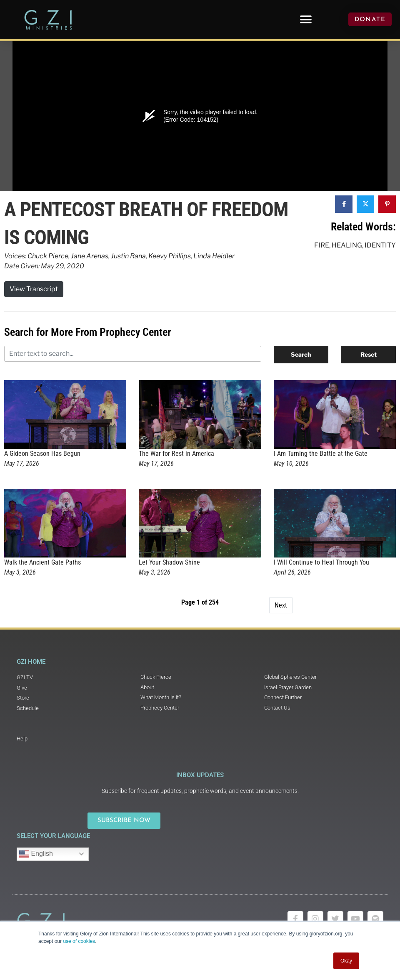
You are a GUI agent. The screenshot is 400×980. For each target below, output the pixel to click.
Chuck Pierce (48, 256)
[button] (306, 19)
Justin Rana (128, 256)
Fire (322, 245)
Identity (380, 245)
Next (281, 605)
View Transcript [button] (34, 289)
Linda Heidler (214, 256)
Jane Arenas (90, 256)
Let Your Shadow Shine (169, 562)
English (36, 854)
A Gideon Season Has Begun (42, 454)
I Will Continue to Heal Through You (321, 562)
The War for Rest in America (176, 454)
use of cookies (79, 941)
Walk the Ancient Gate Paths (42, 562)
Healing (347, 245)
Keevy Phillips (170, 256)
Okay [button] (346, 961)
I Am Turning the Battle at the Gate (321, 454)
